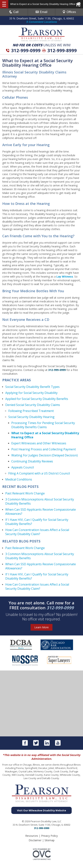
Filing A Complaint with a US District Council (39, 473)
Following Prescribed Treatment (31, 411)
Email (41, 12)
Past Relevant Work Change (25, 493)
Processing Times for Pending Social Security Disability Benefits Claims (43, 425)
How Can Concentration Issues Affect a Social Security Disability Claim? (37, 532)
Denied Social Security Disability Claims (33, 405)
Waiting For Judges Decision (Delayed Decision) (45, 455)
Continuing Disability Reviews (32, 461)
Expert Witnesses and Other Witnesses (39, 443)
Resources (32, 836)
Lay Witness (65, 276)
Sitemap (50, 840)
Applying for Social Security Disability (31, 393)
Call (14, 12)
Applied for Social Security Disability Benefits (37, 399)
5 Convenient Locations (41, 22)
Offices (69, 12)
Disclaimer (35, 840)
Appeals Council (23, 467)
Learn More (41, 627)
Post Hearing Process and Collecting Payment (44, 449)
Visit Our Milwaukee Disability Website (41, 810)
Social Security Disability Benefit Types (32, 387)
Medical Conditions (19, 479)
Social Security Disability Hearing (31, 417)
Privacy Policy (49, 836)
